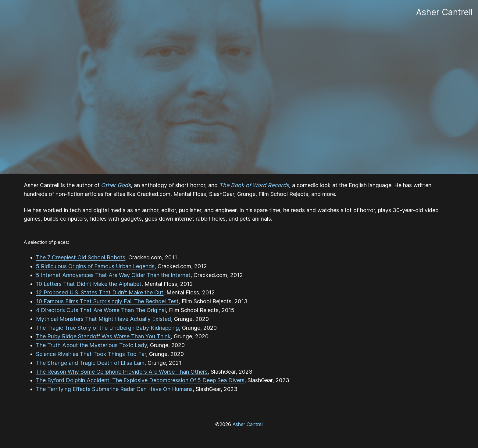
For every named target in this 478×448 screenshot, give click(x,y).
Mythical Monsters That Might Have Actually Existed (103, 319)
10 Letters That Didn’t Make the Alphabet (89, 284)
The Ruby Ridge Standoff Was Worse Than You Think (103, 336)
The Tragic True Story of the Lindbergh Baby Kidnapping (107, 328)
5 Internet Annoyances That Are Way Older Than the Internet (113, 275)
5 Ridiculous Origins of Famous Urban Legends (95, 266)
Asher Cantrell (248, 424)
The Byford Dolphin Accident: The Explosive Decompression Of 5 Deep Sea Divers (140, 380)
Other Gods (116, 185)
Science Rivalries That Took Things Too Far (91, 354)
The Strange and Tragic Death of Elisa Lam (90, 363)
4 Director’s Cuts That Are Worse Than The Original (101, 310)
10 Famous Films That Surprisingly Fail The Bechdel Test (107, 301)
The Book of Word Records (254, 185)
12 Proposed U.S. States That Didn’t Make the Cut (100, 292)
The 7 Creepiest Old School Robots (81, 257)
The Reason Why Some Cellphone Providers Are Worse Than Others (122, 372)
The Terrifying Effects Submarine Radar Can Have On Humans (114, 389)
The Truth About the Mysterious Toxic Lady (91, 345)
